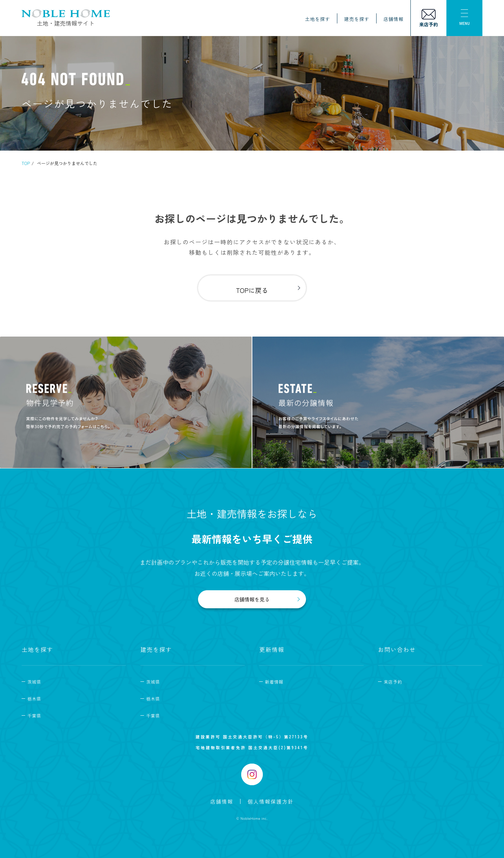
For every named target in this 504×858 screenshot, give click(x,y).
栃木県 (34, 699)
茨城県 (34, 682)
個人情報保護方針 (271, 801)
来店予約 (393, 682)
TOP (26, 163)
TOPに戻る (252, 290)
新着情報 (274, 682)
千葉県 (34, 715)
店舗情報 (393, 19)
